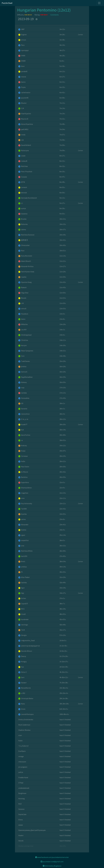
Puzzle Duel (7, 3)
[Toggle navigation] (99, 3)
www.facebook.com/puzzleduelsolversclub (52, 857)
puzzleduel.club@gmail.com (52, 862)
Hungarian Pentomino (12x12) (44, 10)
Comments (55, 15)
